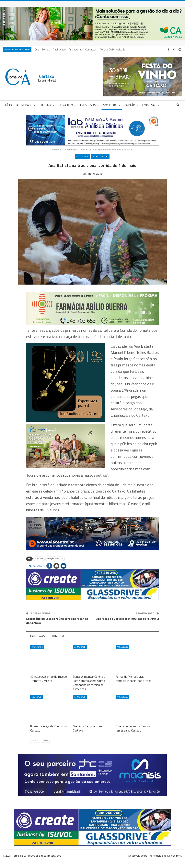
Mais (146, 105)
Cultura (45, 105)
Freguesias (88, 105)
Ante (35, 746)
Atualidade (24, 105)
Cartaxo (39, 565)
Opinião (130, 105)
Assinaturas (75, 49)
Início (8, 105)
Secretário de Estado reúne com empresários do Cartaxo (57, 627)
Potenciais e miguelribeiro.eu (166, 862)
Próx (46, 746)
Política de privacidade (112, 49)
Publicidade (59, 49)
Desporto (66, 105)
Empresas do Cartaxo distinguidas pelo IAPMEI (127, 625)
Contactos (91, 49)
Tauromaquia (100, 156)
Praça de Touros (55, 565)
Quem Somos (42, 49)
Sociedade (110, 105)
